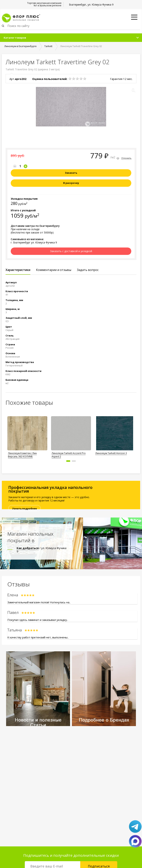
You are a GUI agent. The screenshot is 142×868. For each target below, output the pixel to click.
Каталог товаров (15, 38)
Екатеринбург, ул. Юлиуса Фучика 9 (91, 5)
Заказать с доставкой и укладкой (71, 251)
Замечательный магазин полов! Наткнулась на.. (39, 602)
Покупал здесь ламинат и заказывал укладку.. (38, 620)
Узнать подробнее (24, 508)
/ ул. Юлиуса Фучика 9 (42, 550)
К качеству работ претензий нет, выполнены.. (38, 637)
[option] (27, 436)
